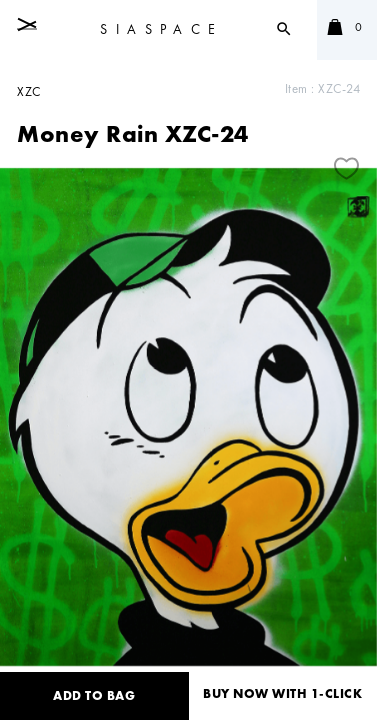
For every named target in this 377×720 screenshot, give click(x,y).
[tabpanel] (188, 417)
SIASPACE (161, 29)
